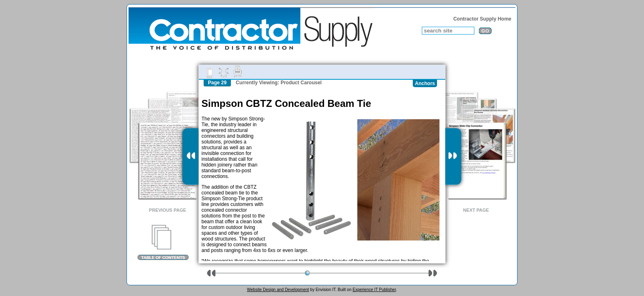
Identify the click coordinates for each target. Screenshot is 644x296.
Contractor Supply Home (482, 19)
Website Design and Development (278, 290)
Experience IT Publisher (374, 290)
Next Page (476, 210)
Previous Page (168, 210)
